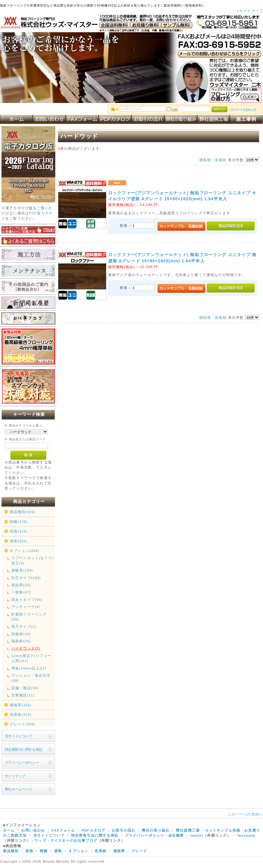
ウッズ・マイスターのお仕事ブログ (66, 840)
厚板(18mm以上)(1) (29, 668)
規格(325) (19, 531)
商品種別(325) (23, 512)
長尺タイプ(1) (24, 626)
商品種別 (11, 851)
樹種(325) (19, 522)
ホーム (9, 830)
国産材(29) (21, 641)
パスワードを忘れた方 (243, 110)
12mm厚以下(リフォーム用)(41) (31, 658)
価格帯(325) (21, 705)
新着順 (221, 160)
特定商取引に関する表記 (24, 749)
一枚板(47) (21, 592)
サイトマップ (15, 776)
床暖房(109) (22, 570)
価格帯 (119, 851)
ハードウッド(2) (26, 648)
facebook (246, 835)
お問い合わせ (33, 830)
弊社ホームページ (18, 789)
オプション (78, 851)
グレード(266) (23, 724)
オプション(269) (25, 551)
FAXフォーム (63, 830)
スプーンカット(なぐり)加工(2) (33, 560)
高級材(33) (21, 634)
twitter (197, 835)
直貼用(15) (21, 585)
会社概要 (176, 835)
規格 (29, 851)
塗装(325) (19, 541)
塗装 (58, 851)
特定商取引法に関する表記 (95, 835)
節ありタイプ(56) (27, 600)
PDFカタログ (93, 830)
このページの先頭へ (245, 814)
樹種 (44, 851)
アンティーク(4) (26, 607)
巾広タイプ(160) (26, 578)
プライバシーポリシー (22, 762)
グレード (139, 851)
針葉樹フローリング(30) (29, 617)
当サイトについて (18, 736)
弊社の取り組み (156, 830)
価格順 (205, 160)
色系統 (101, 851)
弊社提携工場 (188, 830)
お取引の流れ (124, 830)
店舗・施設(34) (25, 688)
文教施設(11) (23, 695)
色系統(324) (21, 714)
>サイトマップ (250, 11)
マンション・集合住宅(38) (31, 678)
